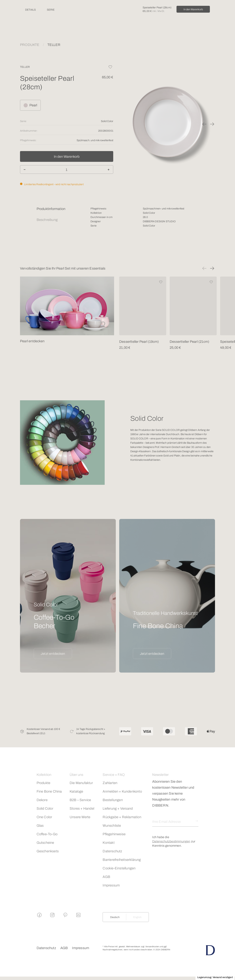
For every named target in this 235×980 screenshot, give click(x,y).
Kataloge (76, 791)
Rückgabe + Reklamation (122, 817)
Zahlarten (110, 783)
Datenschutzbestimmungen (171, 841)
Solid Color (45, 808)
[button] (204, 124)
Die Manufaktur (81, 783)
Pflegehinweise (114, 834)
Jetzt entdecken (53, 654)
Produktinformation (51, 209)
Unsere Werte (80, 817)
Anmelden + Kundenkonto (122, 791)
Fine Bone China (49, 791)
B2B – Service (80, 800)
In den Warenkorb (193, 9)
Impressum (111, 885)
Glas (40, 826)
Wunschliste (112, 826)
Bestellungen (113, 800)
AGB (106, 877)
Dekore (42, 800)
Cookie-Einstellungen (119, 868)
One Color (44, 817)
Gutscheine (45, 843)
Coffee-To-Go (47, 834)
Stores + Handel (82, 808)
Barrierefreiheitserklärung (122, 860)
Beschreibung (47, 220)
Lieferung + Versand (118, 808)
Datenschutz (112, 851)
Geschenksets (48, 851)
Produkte (44, 783)
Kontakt (109, 843)
